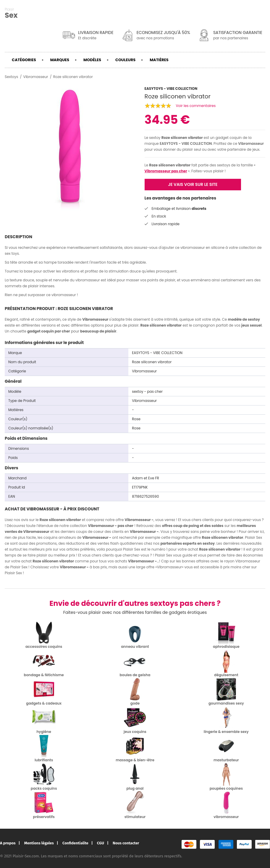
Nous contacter (126, 843)
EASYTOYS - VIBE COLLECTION (186, 143)
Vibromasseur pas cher (166, 171)
